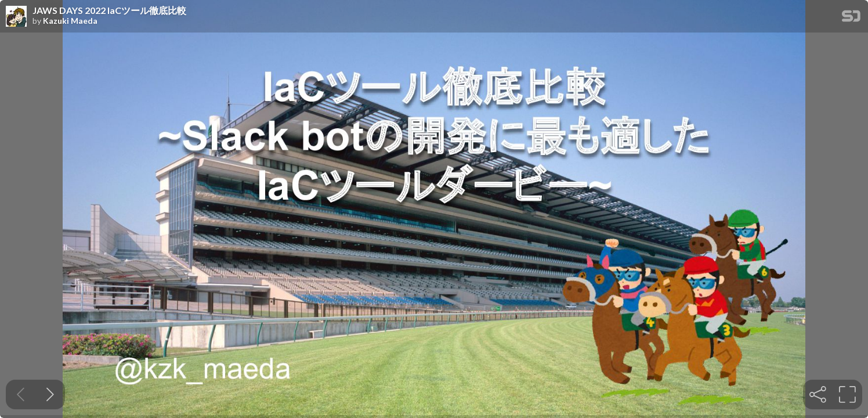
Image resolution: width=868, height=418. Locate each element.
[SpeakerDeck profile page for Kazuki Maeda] (16, 17)
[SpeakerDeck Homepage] (851, 18)
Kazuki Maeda (70, 21)
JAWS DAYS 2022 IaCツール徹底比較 (109, 10)
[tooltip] (818, 394)
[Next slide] (50, 394)
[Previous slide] (21, 394)
